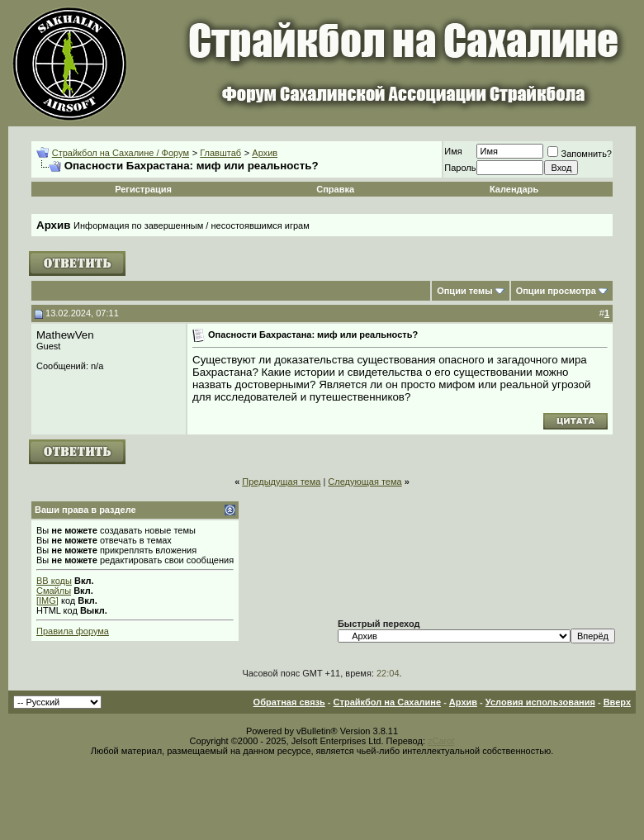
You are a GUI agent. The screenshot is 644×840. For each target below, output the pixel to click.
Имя (453, 151)
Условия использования (540, 702)
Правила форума (73, 631)
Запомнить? (580, 154)
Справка (335, 189)
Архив (265, 153)
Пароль (460, 168)
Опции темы (464, 291)
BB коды (54, 581)
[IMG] (47, 600)
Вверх (617, 702)
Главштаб (220, 153)
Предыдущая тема (281, 482)
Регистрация (143, 189)
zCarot (441, 741)
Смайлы (54, 591)
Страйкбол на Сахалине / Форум (121, 153)
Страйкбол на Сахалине (387, 702)
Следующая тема (365, 482)
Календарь (514, 189)
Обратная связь (289, 702)
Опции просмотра (556, 291)
